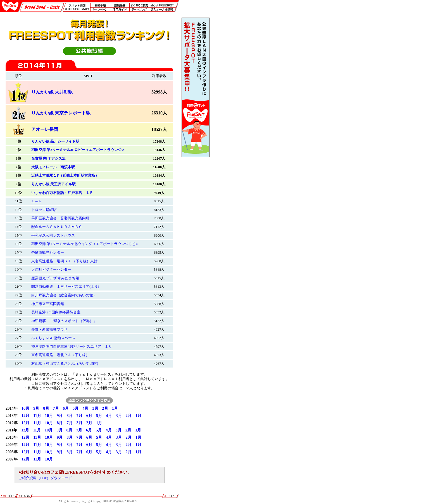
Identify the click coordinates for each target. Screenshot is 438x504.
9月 (36, 408)
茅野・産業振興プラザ (49, 330)
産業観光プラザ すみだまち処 (55, 278)
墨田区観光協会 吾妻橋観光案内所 (60, 218)
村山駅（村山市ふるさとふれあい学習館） (66, 364)
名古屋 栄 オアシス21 (48, 159)
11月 (37, 416)
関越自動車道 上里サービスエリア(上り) (65, 287)
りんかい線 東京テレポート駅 (61, 113)
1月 (115, 408)
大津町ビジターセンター (51, 270)
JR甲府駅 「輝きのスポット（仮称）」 (64, 321)
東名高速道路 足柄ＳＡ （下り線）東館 (64, 261)
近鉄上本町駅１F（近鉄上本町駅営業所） (65, 176)
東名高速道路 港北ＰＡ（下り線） (60, 355)
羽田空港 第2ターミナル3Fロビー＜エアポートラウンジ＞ (78, 150)
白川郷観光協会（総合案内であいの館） (64, 295)
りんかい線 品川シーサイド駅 (55, 141)
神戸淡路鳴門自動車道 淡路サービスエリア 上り (72, 347)
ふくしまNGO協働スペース (53, 338)
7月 (56, 408)
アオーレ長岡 (45, 129)
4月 (85, 408)
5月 (76, 408)
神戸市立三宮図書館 (48, 304)
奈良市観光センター (48, 253)
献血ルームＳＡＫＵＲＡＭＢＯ (57, 227)
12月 (25, 416)
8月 (46, 408)
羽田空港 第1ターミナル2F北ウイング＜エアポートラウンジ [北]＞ (85, 244)
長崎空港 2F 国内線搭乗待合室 (56, 312)
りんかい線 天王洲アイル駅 (53, 184)
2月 (105, 408)
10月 (25, 408)
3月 (95, 408)
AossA (36, 201)
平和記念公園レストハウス (53, 236)
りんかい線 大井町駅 (52, 92)
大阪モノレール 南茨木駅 (53, 167)
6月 (66, 408)
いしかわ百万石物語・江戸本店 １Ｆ (62, 193)
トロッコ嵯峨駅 (44, 210)
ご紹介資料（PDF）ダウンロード (45, 478)
